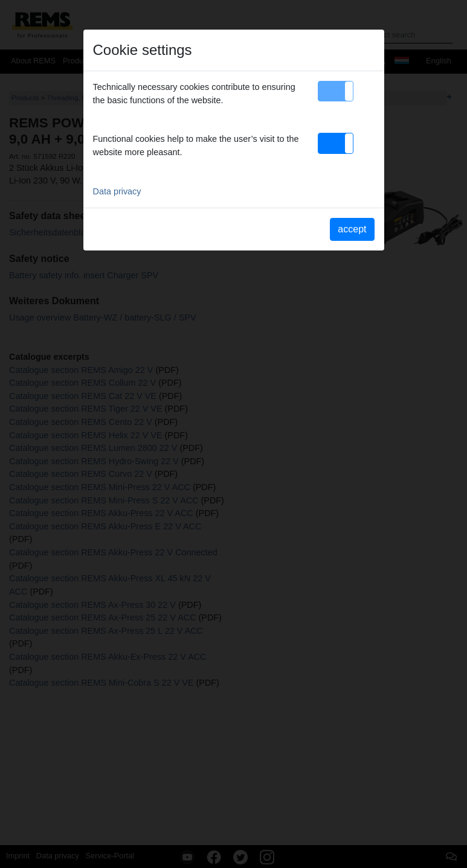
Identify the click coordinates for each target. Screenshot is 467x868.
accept (352, 229)
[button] (336, 91)
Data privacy (117, 191)
